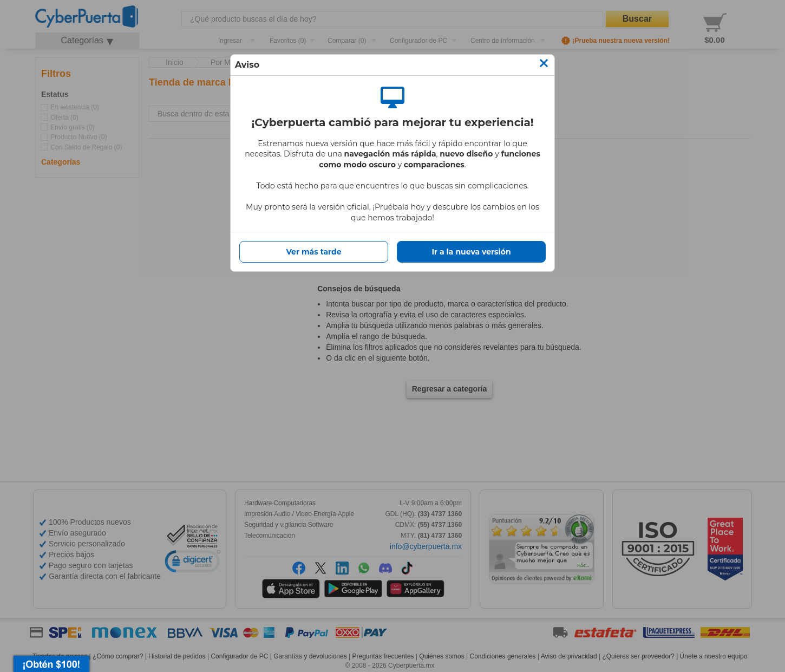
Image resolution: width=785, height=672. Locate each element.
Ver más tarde (313, 252)
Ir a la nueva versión (471, 252)
